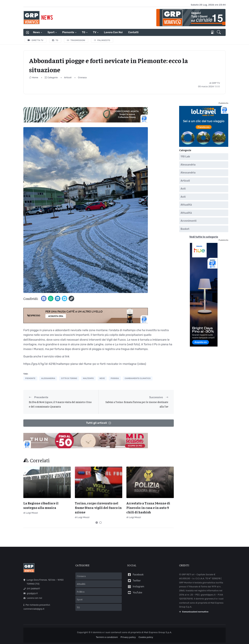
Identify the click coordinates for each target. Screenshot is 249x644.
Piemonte (68, 32)
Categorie (51, 77)
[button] (219, 32)
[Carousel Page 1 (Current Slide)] (97, 523)
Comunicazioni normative (194, 612)
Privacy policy (128, 637)
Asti (183, 189)
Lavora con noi (113, 32)
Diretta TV (36, 40)
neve (102, 378)
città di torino (69, 378)
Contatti (133, 32)
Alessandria (188, 165)
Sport (51, 32)
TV (95, 32)
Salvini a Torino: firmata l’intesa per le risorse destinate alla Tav (137, 404)
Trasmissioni (76, 40)
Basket (185, 229)
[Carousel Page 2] (100, 523)
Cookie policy (146, 637)
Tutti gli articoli (99, 423)
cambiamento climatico (138, 378)
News (36, 32)
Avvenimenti (188, 221)
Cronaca (82, 77)
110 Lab (185, 157)
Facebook (135, 575)
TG (84, 32)
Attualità (186, 205)
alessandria (48, 378)
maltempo (88, 378)
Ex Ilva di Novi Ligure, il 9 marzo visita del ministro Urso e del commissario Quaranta (60, 404)
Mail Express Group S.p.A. (158, 632)
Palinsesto (102, 40)
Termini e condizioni (107, 637)
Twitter (134, 581)
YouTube (135, 593)
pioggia (115, 378)
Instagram (136, 587)
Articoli (68, 77)
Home (34, 77)
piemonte (30, 378)
